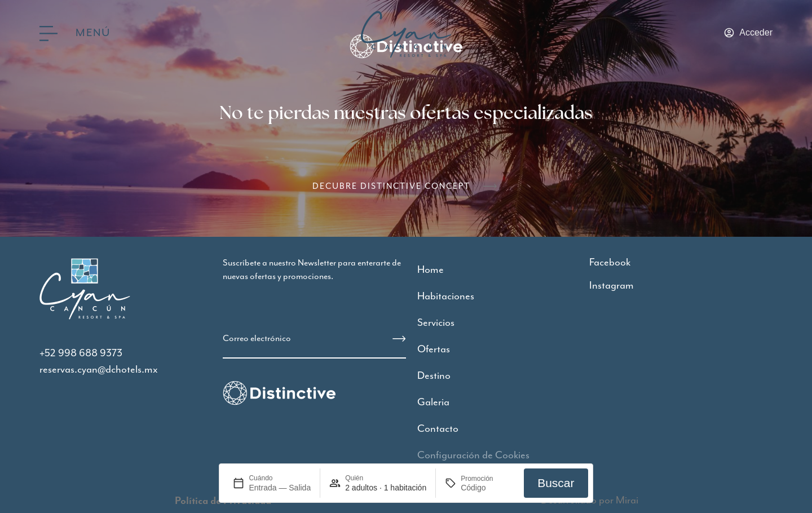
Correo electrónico (257, 339)
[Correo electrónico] (399, 339)
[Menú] (48, 33)
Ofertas (434, 349)
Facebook (610, 262)
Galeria (433, 402)
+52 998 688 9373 (81, 353)
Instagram (612, 286)
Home (431, 270)
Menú (93, 33)
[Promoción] (488, 488)
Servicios (436, 323)
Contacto (438, 429)
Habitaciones (446, 296)
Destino (434, 376)
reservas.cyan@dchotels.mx (99, 370)
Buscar (556, 483)
